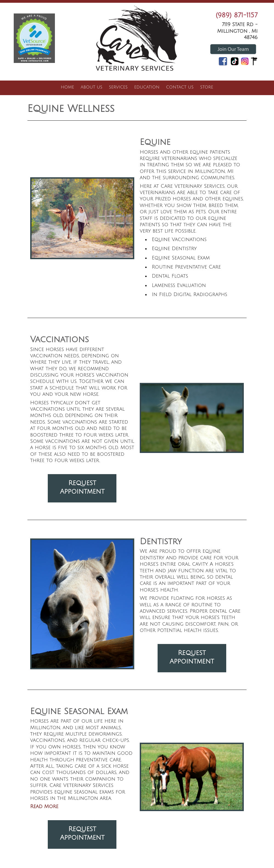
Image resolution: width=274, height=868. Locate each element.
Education (147, 87)
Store (207, 87)
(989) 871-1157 (237, 15)
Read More (44, 806)
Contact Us (180, 87)
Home (68, 87)
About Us (92, 87)
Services (118, 87)
